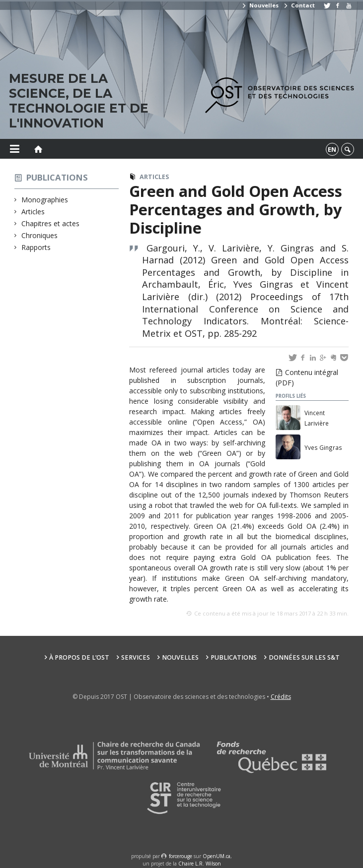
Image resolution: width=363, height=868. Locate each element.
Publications (57, 177)
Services (136, 657)
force (181, 856)
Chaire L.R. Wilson (200, 864)
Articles (33, 212)
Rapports (36, 247)
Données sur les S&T (304, 657)
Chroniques (40, 235)
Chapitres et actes (51, 223)
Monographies (45, 200)
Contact (299, 5)
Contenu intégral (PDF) (307, 377)
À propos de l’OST (79, 657)
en (332, 149)
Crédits (281, 697)
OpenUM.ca (217, 856)
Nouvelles (260, 5)
